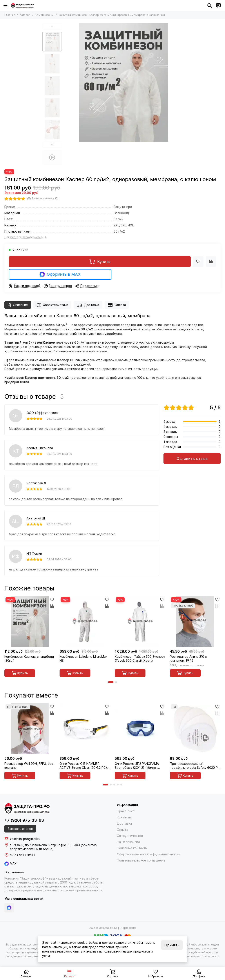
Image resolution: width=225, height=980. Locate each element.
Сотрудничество (130, 836)
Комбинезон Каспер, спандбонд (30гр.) (29, 658)
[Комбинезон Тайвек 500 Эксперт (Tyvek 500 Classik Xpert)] (140, 622)
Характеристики (52, 305)
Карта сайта (129, 928)
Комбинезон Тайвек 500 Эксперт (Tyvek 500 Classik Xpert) (140, 658)
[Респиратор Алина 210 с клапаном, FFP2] (195, 622)
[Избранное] (198, 262)
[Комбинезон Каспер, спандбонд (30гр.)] (30, 622)
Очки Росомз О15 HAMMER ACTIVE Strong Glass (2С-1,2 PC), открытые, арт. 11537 (84, 766)
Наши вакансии (128, 842)
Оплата (117, 305)
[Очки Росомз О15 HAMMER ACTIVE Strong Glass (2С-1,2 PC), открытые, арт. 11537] (85, 729)
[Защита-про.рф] (22, 5)
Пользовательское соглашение (141, 860)
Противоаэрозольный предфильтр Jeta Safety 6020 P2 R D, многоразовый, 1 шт (195, 766)
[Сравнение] (211, 262)
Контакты (124, 817)
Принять (172, 945)
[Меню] (5, 5)
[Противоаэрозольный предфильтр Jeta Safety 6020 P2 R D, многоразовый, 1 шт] (195, 729)
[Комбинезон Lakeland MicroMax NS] (85, 622)
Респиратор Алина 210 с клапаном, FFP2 (188, 658)
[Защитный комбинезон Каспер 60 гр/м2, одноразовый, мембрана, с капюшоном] (123, 83)
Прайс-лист (126, 811)
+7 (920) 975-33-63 (24, 820)
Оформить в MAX (60, 274)
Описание (18, 305)
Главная (10, 15)
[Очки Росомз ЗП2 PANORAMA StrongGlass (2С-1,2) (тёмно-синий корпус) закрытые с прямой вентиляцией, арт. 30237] (140, 729)
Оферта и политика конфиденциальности (149, 854)
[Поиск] (210, 5)
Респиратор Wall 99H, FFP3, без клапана (29, 766)
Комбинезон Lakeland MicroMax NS (83, 658)
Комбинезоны (44, 15)
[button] (52, 26)
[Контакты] (218, 5)
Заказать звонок (20, 829)
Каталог (25, 15)
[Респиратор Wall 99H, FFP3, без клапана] (30, 729)
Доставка (88, 305)
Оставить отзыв (192, 458)
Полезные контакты (132, 848)
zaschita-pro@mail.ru (25, 839)
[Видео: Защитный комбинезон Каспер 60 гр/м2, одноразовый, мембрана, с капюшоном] (52, 157)
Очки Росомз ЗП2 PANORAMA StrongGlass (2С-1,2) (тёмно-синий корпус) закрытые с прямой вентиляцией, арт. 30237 (140, 766)
